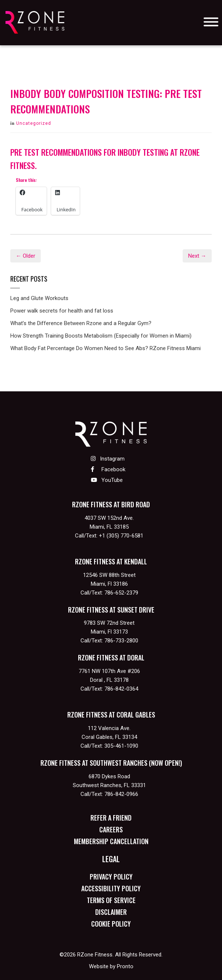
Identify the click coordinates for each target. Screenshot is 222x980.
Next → (197, 256)
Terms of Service (111, 900)
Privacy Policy (111, 877)
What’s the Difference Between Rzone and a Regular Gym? (81, 323)
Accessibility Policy (111, 888)
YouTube (107, 480)
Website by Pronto (111, 966)
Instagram (108, 459)
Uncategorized (34, 123)
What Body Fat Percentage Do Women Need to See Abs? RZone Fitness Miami (105, 348)
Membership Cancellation (111, 841)
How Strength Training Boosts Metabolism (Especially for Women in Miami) (101, 336)
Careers (111, 829)
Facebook (108, 469)
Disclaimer (111, 912)
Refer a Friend (111, 818)
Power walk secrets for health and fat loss (62, 311)
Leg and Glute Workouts (39, 298)
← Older (26, 256)
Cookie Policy (111, 924)
